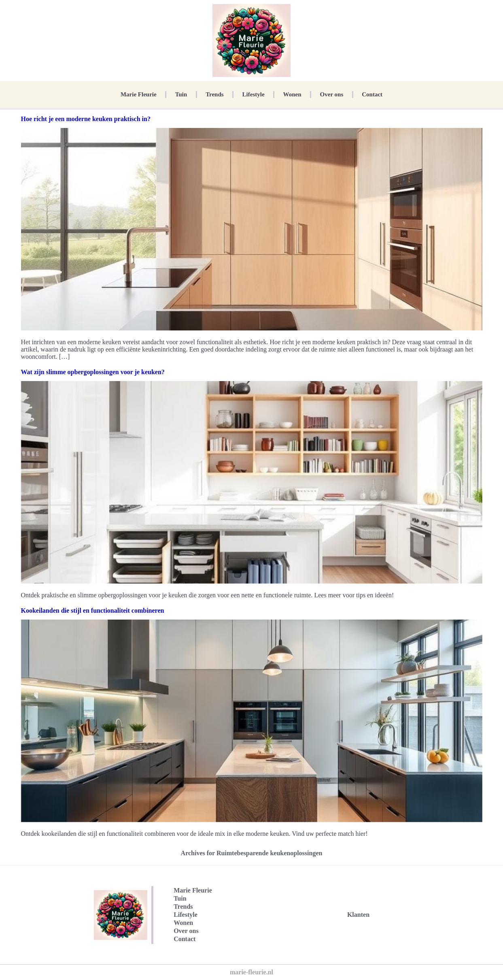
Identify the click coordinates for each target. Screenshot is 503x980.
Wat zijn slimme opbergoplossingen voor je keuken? (93, 372)
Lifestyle (254, 94)
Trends (214, 94)
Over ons (332, 94)
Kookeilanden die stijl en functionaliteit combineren (93, 610)
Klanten (358, 915)
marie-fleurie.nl (251, 972)
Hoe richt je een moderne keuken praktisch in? (86, 119)
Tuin (181, 94)
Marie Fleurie (139, 94)
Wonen (292, 94)
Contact (372, 94)
